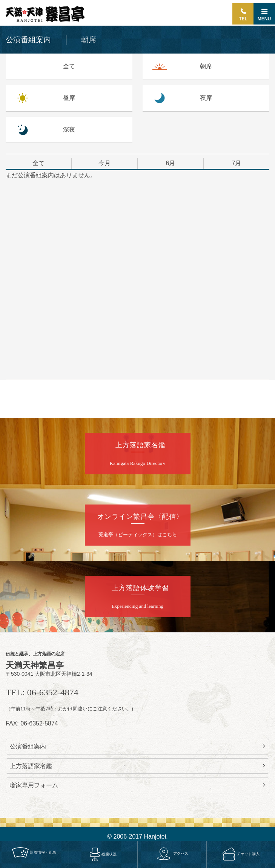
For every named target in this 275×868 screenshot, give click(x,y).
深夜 (69, 130)
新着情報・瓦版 (34, 852)
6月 (171, 163)
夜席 (206, 98)
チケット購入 (241, 854)
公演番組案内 (137, 746)
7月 (237, 163)
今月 (104, 163)
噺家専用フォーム (137, 785)
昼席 (69, 98)
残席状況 (103, 854)
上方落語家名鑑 (137, 766)
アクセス (172, 853)
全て (69, 66)
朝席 (206, 66)
